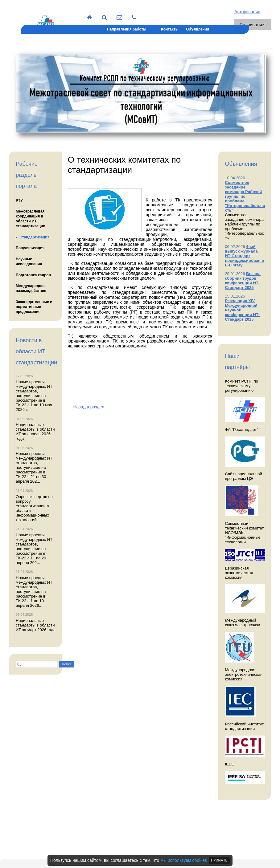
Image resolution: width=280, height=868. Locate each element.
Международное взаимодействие (31, 288)
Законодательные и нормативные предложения (34, 307)
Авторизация (247, 12)
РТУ (19, 201)
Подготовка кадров (33, 275)
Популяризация (30, 248)
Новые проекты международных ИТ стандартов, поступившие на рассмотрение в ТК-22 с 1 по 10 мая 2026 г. (34, 396)
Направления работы (127, 29)
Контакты (170, 29)
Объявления (198, 29)
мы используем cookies (184, 860)
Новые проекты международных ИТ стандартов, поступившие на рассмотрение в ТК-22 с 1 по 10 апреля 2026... (34, 592)
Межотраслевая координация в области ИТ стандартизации (31, 219)
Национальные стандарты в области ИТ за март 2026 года (36, 625)
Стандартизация (34, 237)
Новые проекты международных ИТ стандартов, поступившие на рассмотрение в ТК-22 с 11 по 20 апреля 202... (34, 549)
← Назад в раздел (86, 407)
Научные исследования (29, 262)
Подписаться (253, 25)
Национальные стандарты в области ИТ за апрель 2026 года (35, 432)
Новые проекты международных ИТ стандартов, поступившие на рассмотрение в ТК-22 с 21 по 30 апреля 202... (34, 467)
